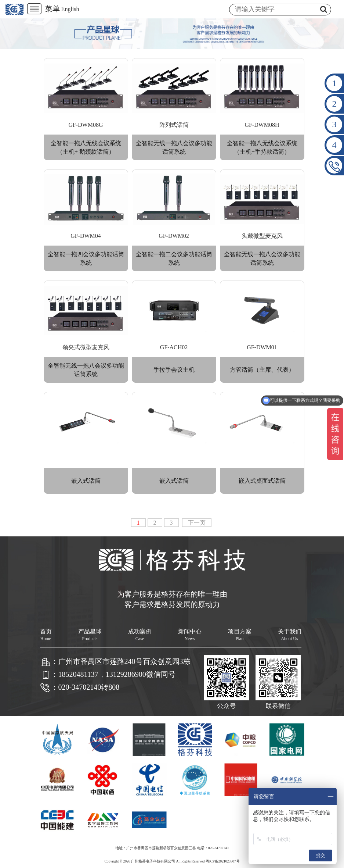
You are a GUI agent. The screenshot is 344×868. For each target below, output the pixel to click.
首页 (46, 635)
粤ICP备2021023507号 (223, 861)
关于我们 (290, 635)
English (70, 9)
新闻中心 (190, 635)
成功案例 (140, 635)
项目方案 (240, 635)
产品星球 (90, 635)
